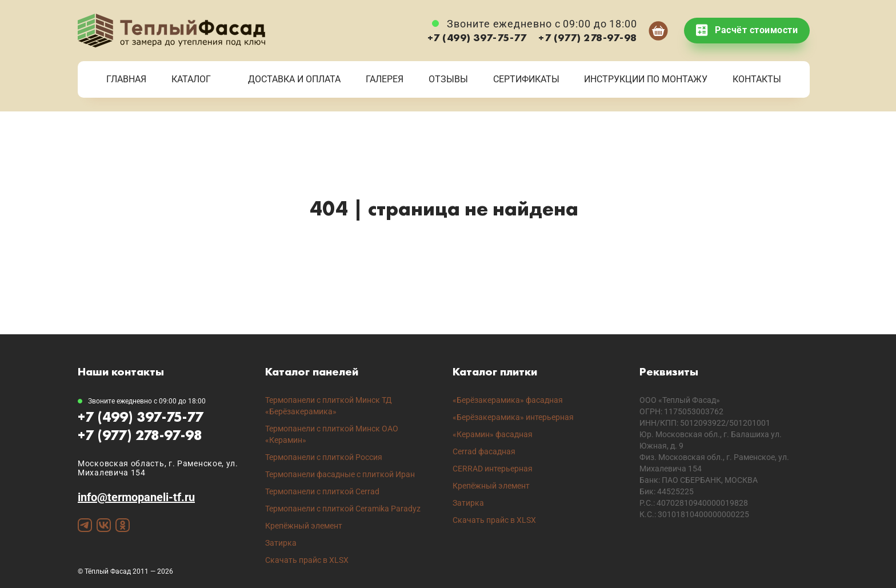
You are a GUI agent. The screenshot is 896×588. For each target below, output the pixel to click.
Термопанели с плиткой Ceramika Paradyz (343, 509)
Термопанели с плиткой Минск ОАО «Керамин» (332, 434)
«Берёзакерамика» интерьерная (513, 417)
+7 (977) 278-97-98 (588, 37)
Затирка (281, 543)
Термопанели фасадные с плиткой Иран (340, 474)
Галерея (385, 79)
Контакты (757, 79)
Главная (126, 79)
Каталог (191, 79)
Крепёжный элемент (304, 526)
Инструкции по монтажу (646, 79)
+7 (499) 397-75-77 (477, 37)
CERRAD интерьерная (493, 469)
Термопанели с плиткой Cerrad (322, 491)
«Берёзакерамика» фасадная (508, 400)
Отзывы (448, 79)
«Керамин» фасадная (493, 434)
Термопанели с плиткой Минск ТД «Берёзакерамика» (329, 406)
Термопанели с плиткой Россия (324, 457)
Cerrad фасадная (484, 451)
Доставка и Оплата (294, 79)
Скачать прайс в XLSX (307, 560)
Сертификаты (526, 79)
